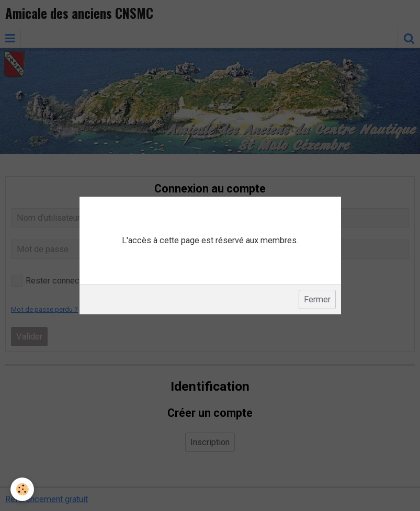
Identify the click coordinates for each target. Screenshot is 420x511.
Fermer (317, 299)
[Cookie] (22, 489)
